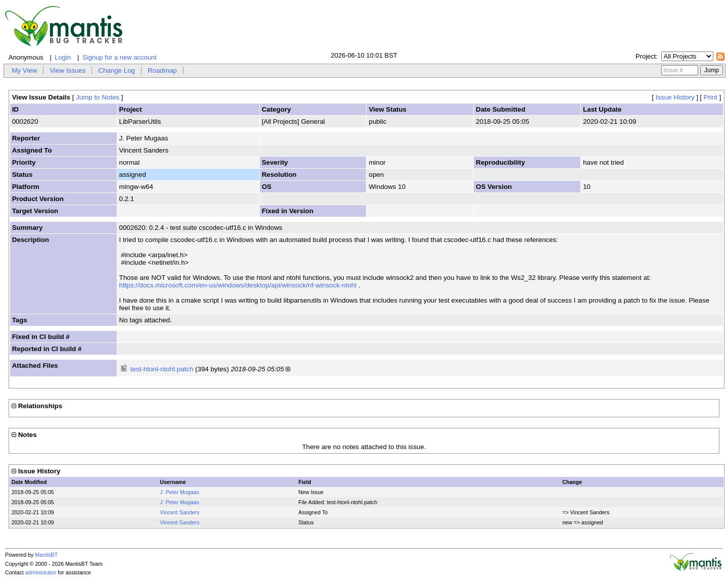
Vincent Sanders (179, 512)
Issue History (675, 97)
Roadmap (162, 70)
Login (63, 57)
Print (711, 97)
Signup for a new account (120, 57)
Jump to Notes (98, 97)
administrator (41, 572)
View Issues (67, 70)
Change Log (117, 70)
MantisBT (46, 555)
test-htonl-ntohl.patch (162, 369)
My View (24, 70)
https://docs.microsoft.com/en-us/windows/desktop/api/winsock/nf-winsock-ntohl (238, 285)
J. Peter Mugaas (179, 492)
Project (646, 56)
